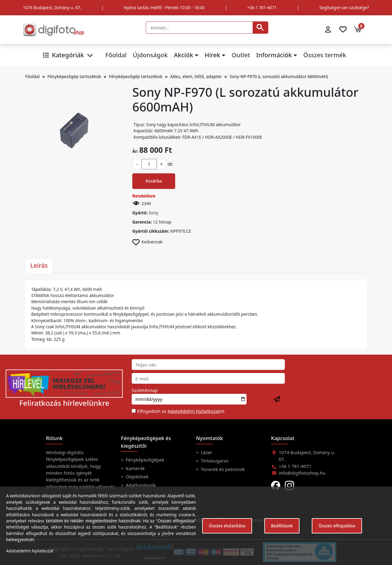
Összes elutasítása (227, 526)
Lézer (206, 452)
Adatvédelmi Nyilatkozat (194, 411)
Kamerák (135, 468)
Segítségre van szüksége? (344, 8)
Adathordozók (140, 485)
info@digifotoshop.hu (302, 473)
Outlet (241, 55)
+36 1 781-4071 (262, 8)
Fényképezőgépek (145, 460)
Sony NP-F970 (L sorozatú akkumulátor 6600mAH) (279, 76)
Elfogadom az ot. (181, 411)
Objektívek (137, 476)
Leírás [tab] (39, 265)
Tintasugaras (214, 461)
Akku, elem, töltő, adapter (196, 76)
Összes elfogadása (337, 526)
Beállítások (282, 526)
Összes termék (325, 55)
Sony (154, 213)
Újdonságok (150, 55)
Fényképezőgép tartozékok (74, 76)
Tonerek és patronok (222, 469)
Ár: (135, 151)
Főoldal (116, 55)
